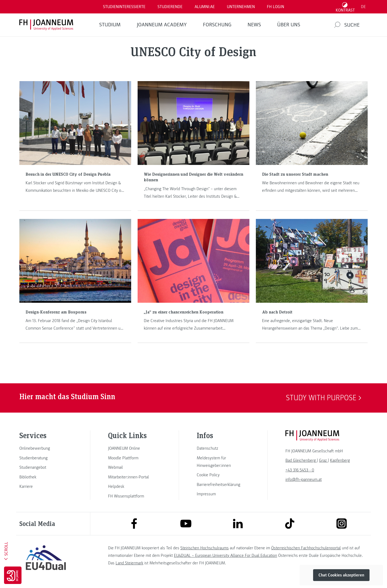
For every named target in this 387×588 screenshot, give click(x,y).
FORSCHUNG (217, 25)
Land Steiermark (129, 563)
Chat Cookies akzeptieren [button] (341, 575)
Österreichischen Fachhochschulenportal (306, 548)
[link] (46, 448)
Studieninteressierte (124, 7)
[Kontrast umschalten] (345, 7)
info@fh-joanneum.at (304, 479)
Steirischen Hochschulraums (205, 548)
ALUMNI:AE (205, 7)
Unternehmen (241, 7)
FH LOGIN (275, 7)
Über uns (289, 25)
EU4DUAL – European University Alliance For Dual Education (225, 555)
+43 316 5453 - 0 (300, 470)
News (254, 25)
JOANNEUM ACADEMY (162, 25)
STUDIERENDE (170, 7)
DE (363, 7)
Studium (110, 25)
